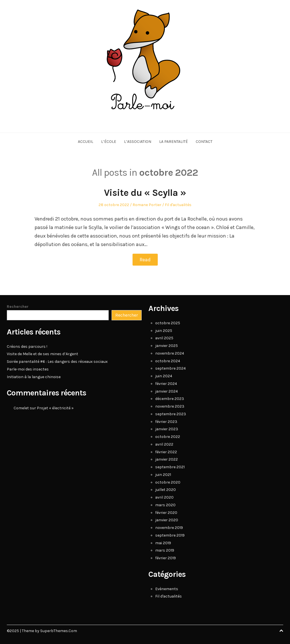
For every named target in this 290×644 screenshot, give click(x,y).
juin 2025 (164, 331)
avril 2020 (164, 497)
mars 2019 (165, 550)
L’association (138, 142)
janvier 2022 (167, 459)
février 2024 (166, 384)
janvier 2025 (167, 346)
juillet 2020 (166, 490)
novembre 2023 (170, 406)
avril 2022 (164, 444)
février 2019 (166, 558)
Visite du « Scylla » (145, 193)
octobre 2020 (168, 482)
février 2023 (166, 422)
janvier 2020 (167, 520)
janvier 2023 (167, 429)
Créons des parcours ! (27, 347)
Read (145, 260)
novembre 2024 (170, 353)
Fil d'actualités (178, 205)
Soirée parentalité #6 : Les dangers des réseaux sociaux (57, 362)
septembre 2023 (171, 414)
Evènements (167, 589)
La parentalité (173, 142)
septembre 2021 (170, 467)
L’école (109, 142)
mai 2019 (163, 543)
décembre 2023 (170, 399)
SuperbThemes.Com (59, 631)
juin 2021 (163, 475)
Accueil (86, 142)
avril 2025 (164, 338)
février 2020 (166, 513)
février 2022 (166, 452)
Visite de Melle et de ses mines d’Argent (42, 354)
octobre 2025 (168, 323)
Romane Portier (147, 205)
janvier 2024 (167, 391)
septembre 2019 (170, 535)
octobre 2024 (168, 361)
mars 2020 (165, 505)
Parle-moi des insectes (28, 369)
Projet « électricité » (55, 408)
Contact (204, 142)
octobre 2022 (168, 437)
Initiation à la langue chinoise (34, 377)
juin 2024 (164, 376)
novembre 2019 (169, 528)
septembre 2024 (170, 368)
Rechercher (18, 307)
